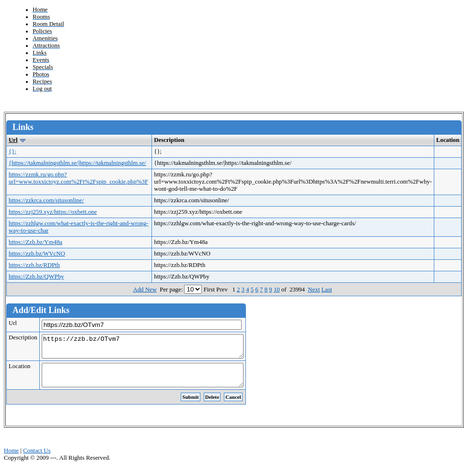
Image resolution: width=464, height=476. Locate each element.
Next (314, 290)
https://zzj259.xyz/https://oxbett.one (53, 212)
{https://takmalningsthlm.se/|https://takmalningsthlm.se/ (77, 163)
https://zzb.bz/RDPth (34, 265)
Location (19, 371)
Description (23, 337)
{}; (12, 151)
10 (277, 290)
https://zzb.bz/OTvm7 (155, 348)
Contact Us (37, 459)
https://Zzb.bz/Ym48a (35, 242)
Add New (145, 290)
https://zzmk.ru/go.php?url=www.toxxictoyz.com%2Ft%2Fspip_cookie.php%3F (78, 178)
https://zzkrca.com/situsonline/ (46, 200)
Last (326, 290)
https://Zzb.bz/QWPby (36, 277)
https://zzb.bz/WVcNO (37, 254)
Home (11, 459)
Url (13, 140)
